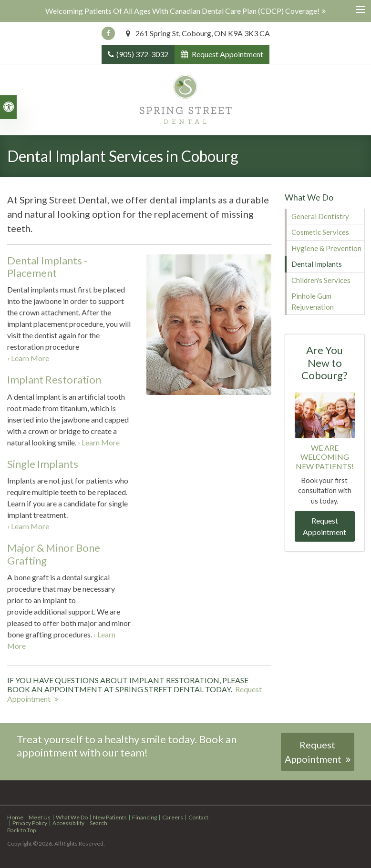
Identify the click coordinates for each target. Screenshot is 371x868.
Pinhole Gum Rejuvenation (313, 301)
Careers (173, 817)
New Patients (110, 817)
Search (98, 823)
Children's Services (321, 280)
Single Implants (43, 464)
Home (15, 817)
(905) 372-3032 (142, 54)
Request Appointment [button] (227, 54)
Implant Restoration (54, 379)
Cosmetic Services (320, 232)
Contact (198, 817)
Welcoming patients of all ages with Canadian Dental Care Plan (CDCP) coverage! (182, 11)
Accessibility (68, 823)
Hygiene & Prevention (326, 248)
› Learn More (28, 358)
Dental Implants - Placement (47, 267)
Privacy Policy (30, 823)
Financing (144, 817)
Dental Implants (317, 264)
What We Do (72, 817)
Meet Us (40, 817)
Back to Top (21, 830)
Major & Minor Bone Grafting (54, 554)
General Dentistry (320, 216)
